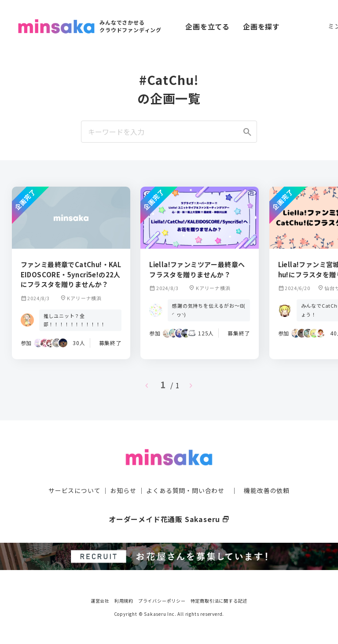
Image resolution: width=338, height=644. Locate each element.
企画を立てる (208, 26)
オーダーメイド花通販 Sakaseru (169, 519)
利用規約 (124, 600)
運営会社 (100, 600)
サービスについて (74, 490)
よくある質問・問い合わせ (185, 490)
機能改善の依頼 (267, 490)
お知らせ (123, 490)
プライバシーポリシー (162, 600)
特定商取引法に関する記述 (219, 600)
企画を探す (261, 26)
